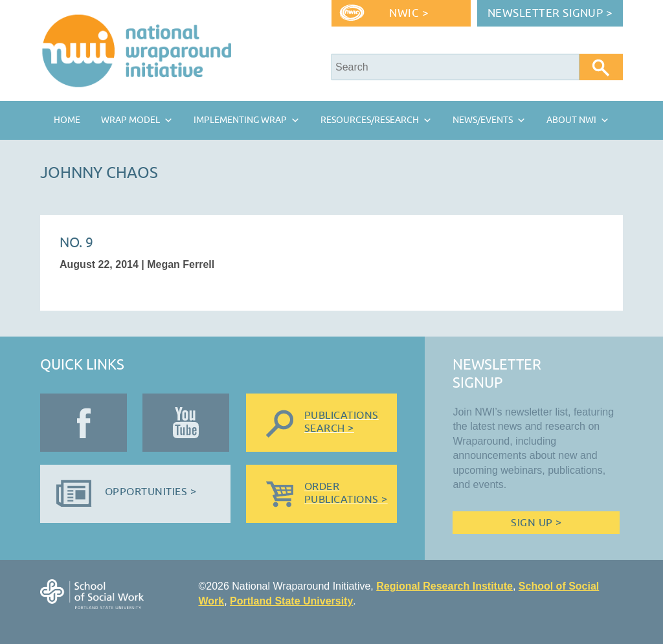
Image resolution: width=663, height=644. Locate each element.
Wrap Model (130, 120)
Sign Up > (536, 523)
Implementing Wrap (240, 120)
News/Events (483, 120)
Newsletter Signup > (550, 13)
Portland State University (291, 601)
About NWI (571, 120)
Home (67, 120)
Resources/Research (370, 120)
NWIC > (409, 13)
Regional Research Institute (444, 586)
